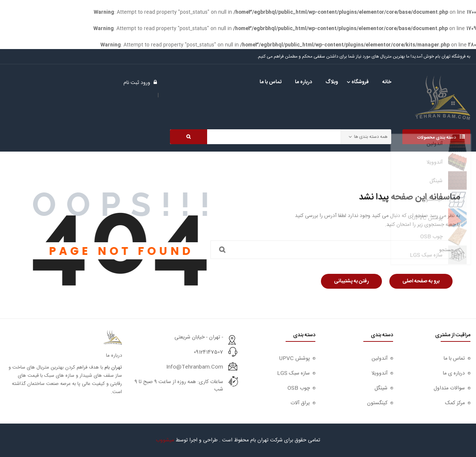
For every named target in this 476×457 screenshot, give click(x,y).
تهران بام (113, 367)
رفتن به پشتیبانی (351, 281)
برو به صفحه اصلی (421, 281)
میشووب (165, 440)
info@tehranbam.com (195, 367)
